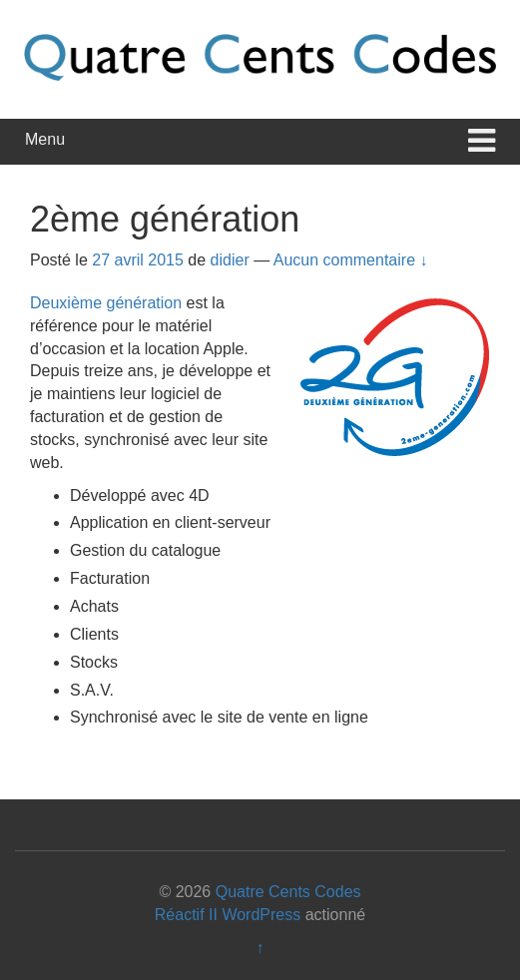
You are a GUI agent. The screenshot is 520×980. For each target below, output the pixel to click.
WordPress (261, 915)
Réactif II (186, 915)
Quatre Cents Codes (288, 892)
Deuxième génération (106, 303)
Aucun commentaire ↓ (351, 260)
